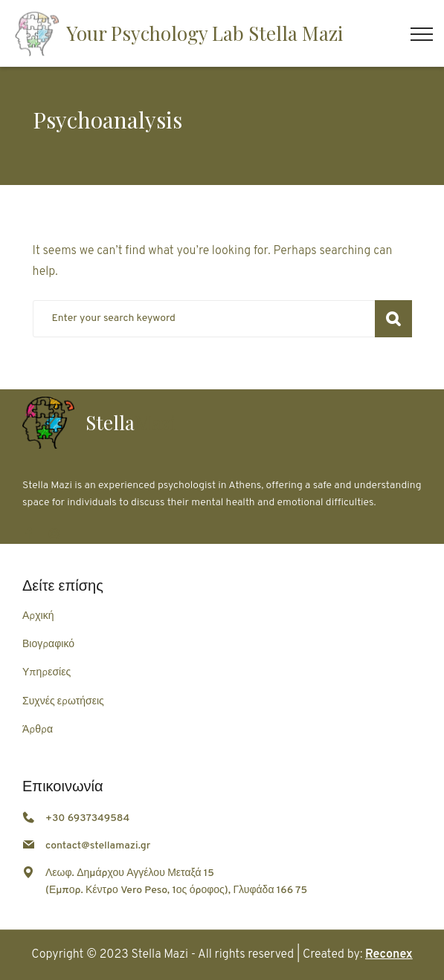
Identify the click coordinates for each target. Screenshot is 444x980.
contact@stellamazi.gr (98, 846)
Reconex (389, 955)
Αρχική (38, 616)
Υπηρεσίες (46, 673)
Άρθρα (38, 730)
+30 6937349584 (87, 818)
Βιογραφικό (48, 645)
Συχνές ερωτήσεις (63, 702)
